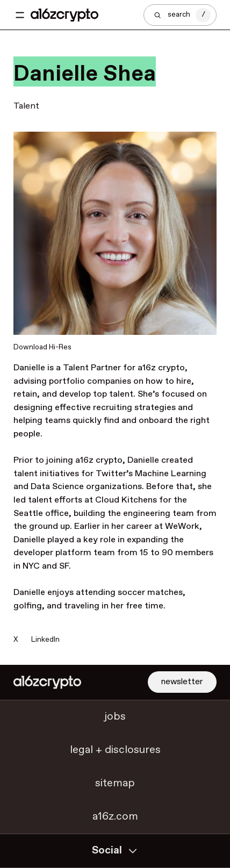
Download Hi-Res (42, 347)
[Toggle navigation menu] (20, 15)
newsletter (182, 682)
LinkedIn (45, 640)
